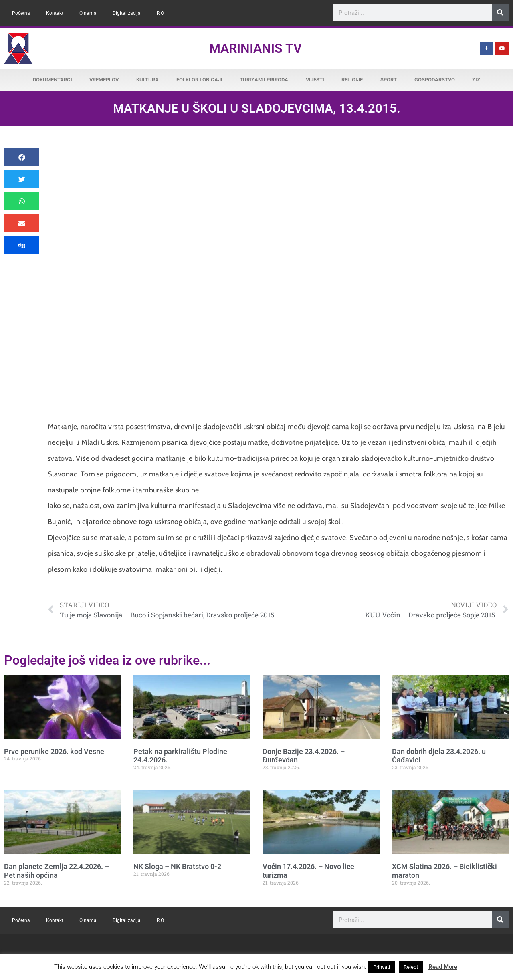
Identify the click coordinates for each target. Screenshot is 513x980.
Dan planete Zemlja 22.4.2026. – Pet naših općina (57, 871)
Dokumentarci (53, 80)
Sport (389, 80)
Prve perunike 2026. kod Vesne (54, 751)
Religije (352, 80)
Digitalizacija (127, 13)
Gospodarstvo (435, 80)
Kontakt (55, 13)
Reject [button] (411, 967)
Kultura (147, 80)
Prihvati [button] (382, 967)
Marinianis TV (255, 48)
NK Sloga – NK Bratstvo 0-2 (177, 866)
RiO (160, 13)
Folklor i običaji (199, 80)
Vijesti (315, 80)
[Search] (500, 13)
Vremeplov (104, 80)
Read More (443, 967)
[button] (22, 157)
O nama (88, 13)
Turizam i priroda (264, 80)
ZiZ (476, 80)
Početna (21, 13)
